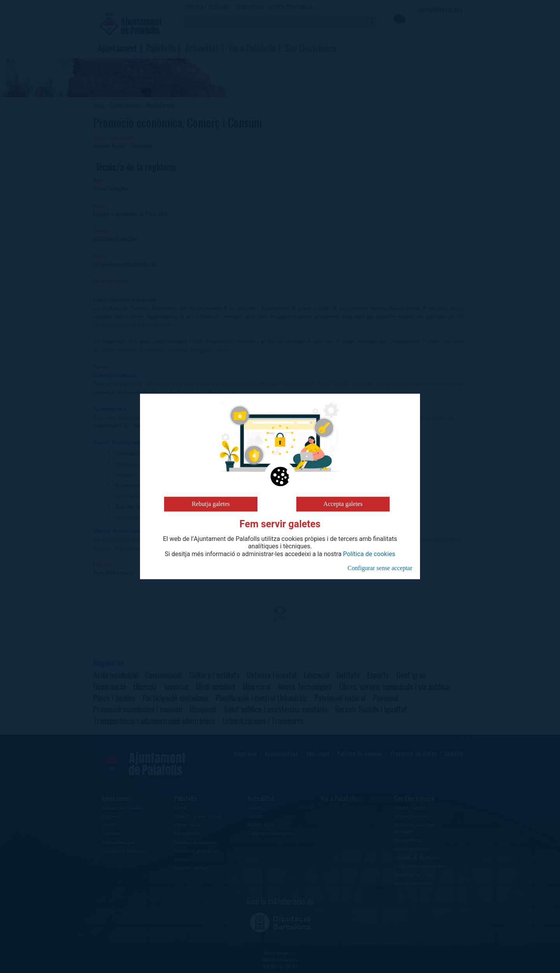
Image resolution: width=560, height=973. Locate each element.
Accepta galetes (343, 504)
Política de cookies (369, 554)
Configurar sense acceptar (380, 568)
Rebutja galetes (211, 504)
